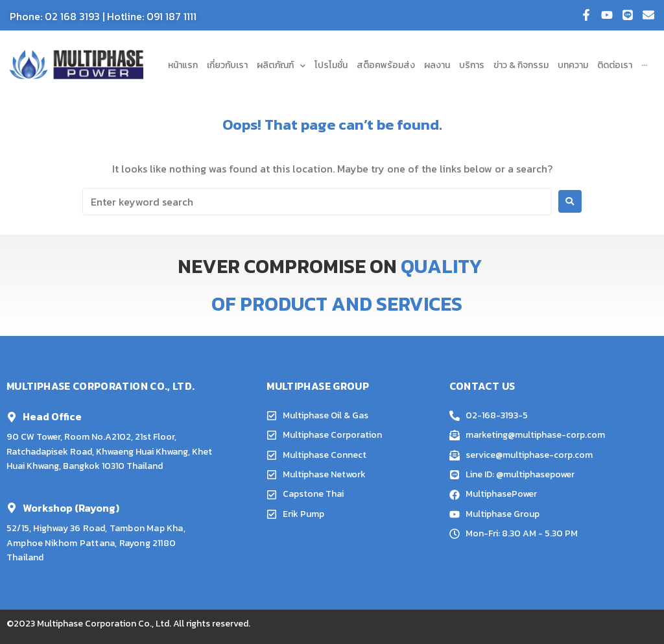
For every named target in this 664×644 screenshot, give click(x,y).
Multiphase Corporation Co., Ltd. (104, 624)
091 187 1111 (172, 16)
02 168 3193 (72, 16)
